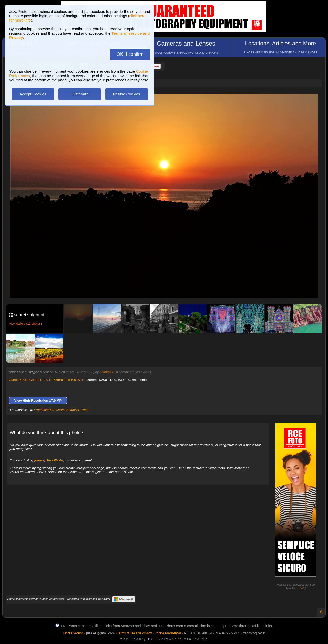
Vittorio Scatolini (67, 410)
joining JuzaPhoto (49, 460)
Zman (85, 410)
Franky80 (107, 372)
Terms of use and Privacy (135, 633)
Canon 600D (18, 380)
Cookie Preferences (168, 633)
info (303, 588)
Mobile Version (73, 633)
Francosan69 (44, 410)
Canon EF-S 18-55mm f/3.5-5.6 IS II (56, 380)
